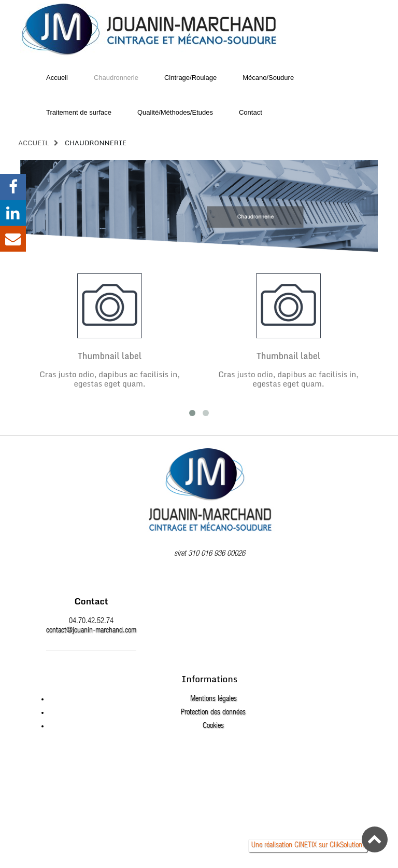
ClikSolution (346, 845)
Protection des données (213, 713)
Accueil (34, 143)
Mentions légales (214, 699)
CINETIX (305, 845)
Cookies (213, 726)
